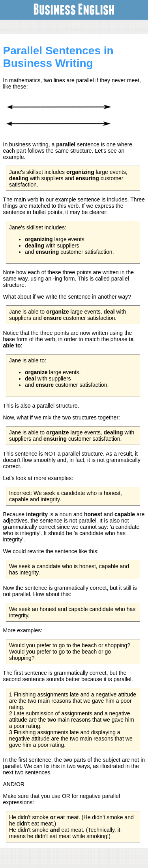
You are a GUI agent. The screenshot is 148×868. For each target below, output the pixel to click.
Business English (74, 8)
